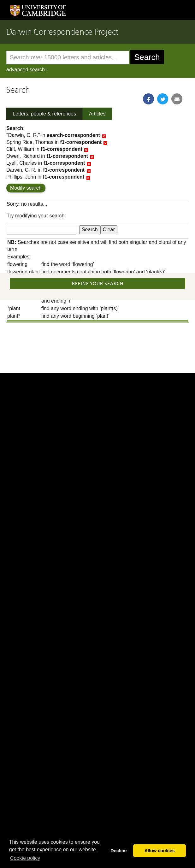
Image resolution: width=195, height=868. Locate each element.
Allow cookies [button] (160, 851)
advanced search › (27, 70)
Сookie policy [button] (25, 858)
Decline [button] (118, 851)
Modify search (26, 188)
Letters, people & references (44, 114)
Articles (97, 114)
